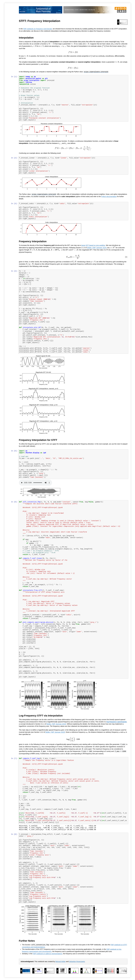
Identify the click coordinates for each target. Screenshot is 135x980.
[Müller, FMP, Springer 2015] (97, 248)
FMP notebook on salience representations (48, 953)
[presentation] (51, 44)
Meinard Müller (61, 961)
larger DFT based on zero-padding (93, 245)
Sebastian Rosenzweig (77, 961)
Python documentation (109, 196)
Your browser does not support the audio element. (36, 483)
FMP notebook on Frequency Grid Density (38, 29)
